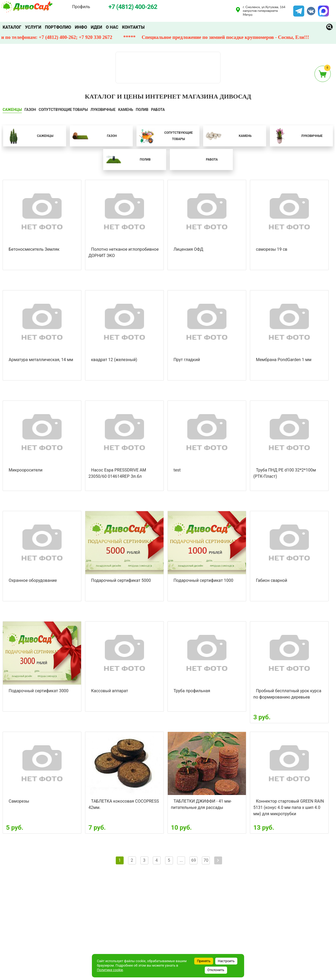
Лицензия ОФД (188, 249)
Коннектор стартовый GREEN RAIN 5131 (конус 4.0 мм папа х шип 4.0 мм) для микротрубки (289, 807)
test (177, 470)
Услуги (33, 27)
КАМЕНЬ (126, 110)
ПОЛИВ (142, 110)
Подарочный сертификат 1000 (203, 580)
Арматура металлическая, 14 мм (41, 360)
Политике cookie (110, 970)
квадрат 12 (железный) (114, 360)
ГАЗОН (30, 110)
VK (308, 9)
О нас (112, 27)
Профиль (81, 7)
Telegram (299, 9)
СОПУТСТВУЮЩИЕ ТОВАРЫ (63, 110)
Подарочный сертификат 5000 (121, 580)
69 (193, 860)
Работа (158, 110)
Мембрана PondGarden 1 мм (284, 360)
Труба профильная (192, 691)
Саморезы (19, 801)
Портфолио (58, 27)
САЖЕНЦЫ (12, 110)
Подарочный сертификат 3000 (39, 691)
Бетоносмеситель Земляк (34, 249)
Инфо (81, 27)
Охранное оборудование (33, 580)
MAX (323, 9)
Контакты (133, 27)
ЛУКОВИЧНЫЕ (103, 110)
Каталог (12, 27)
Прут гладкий (187, 360)
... (181, 860)
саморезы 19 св (272, 249)
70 (206, 860)
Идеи (96, 27)
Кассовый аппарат (110, 691)
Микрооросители (26, 470)
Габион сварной (272, 580)
